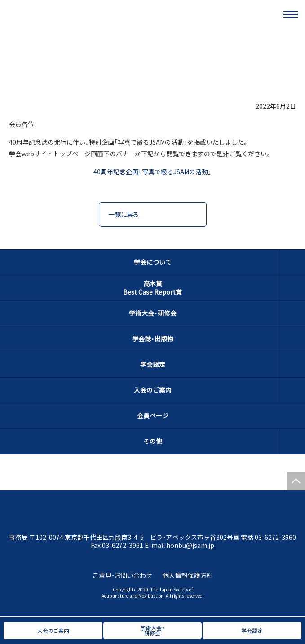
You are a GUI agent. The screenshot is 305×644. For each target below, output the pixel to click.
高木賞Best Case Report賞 (152, 288)
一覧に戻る (124, 214)
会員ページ (153, 415)
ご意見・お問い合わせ (122, 575)
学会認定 (153, 364)
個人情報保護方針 (188, 575)
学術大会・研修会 (153, 313)
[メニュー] (291, 14)
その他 (153, 441)
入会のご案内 (153, 390)
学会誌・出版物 (153, 339)
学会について (153, 262)
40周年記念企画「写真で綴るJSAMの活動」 (152, 172)
